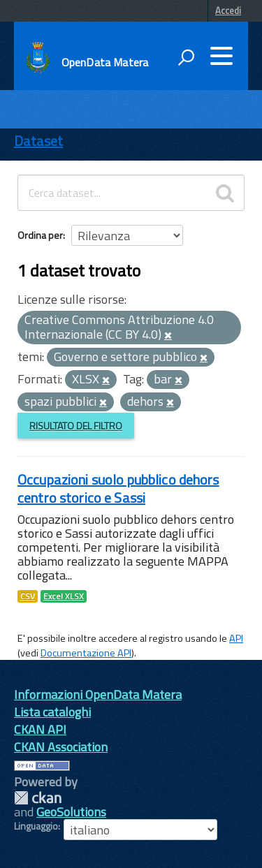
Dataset (38, 141)
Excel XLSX (64, 596)
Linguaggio (36, 826)
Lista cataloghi (52, 712)
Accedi (228, 10)
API (236, 638)
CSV (28, 596)
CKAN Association (61, 747)
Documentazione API (86, 653)
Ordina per (40, 235)
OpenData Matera (105, 62)
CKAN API (40, 729)
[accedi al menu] (221, 56)
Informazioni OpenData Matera (98, 694)
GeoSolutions (71, 812)
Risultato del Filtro (76, 426)
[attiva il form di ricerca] (186, 57)
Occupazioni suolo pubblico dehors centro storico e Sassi (118, 488)
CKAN (38, 798)
